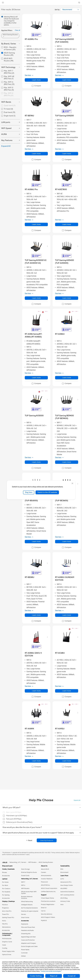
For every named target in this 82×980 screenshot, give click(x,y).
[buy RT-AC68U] (60, 653)
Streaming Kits (26, 934)
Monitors (5, 905)
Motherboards (7, 939)
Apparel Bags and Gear (28, 937)
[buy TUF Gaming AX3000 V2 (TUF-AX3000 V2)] (36, 262)
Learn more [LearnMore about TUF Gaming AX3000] (36, 462)
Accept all (72, 976)
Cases (4, 945)
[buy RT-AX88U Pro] (31, 39)
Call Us (43, 911)
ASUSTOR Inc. (46, 885)
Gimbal (23, 956)
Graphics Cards (7, 942)
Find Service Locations (48, 901)
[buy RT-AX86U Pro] (31, 189)
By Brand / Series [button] (9, 44)
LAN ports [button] (6, 122)
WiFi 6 (23, 885)
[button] (3, 3)
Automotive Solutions (67, 892)
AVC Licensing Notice (67, 895)
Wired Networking (27, 902)
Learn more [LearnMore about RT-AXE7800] (67, 224)
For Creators (6, 889)
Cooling (5, 948)
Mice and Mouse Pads (28, 927)
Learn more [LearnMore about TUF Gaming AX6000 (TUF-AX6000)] (67, 80)
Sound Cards (25, 876)
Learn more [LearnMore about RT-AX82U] (67, 378)
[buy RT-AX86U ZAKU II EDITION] (36, 654)
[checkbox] (11, 94)
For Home (5, 882)
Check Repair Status (48, 898)
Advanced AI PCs (66, 882)
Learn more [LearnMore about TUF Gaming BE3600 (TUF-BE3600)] (67, 542)
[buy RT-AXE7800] (61, 189)
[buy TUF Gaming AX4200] (64, 116)
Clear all (17, 30)
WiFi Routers (25, 888)
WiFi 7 (23, 882)
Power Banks (25, 950)
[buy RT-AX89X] (29, 729)
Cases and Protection (28, 940)
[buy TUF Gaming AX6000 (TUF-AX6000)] (67, 41)
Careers (44, 872)
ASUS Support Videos (48, 917)
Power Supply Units (8, 951)
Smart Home (25, 918)
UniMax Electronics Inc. (48, 892)
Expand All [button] (6, 146)
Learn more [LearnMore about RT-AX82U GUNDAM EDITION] (67, 615)
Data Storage (25, 869)
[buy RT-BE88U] (30, 577)
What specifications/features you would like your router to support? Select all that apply (42, 833)
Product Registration (48, 905)
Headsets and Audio (27, 930)
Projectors (5, 908)
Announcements (46, 876)
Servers (24, 914)
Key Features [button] (7, 140)
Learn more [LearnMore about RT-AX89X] (36, 761)
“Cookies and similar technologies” (51, 971)
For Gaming (6, 895)
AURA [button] (4, 134)
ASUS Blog (64, 898)
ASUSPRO (64, 888)
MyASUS (44, 921)
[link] (41, 3)
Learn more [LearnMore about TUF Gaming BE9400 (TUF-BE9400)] (67, 462)
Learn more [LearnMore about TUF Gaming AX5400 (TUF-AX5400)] (67, 298)
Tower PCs (5, 914)
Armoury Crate (65, 901)
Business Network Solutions (27, 897)
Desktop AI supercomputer (30, 911)
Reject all (54, 976)
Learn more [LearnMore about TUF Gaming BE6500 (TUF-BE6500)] (36, 542)
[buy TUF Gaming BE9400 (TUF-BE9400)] (67, 417)
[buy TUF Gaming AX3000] (34, 416)
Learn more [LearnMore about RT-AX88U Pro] (36, 80)
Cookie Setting (36, 976)
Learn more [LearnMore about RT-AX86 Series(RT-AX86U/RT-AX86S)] (36, 378)
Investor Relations (47, 879)
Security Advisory (47, 914)
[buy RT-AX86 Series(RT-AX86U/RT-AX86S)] (36, 335)
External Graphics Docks (29, 872)
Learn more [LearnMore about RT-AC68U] (67, 691)
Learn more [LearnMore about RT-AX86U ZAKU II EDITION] (36, 691)
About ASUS (45, 869)
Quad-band (10, 105)
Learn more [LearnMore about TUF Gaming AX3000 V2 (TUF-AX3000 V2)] (36, 298)
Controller (24, 953)
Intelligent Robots (27, 905)
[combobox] (71, 10)
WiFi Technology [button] (8, 67)
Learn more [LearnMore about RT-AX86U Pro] (36, 224)
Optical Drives (7, 955)
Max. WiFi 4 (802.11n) (9, 94)
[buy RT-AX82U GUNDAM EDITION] (67, 579)
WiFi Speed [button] (6, 128)
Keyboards (25, 924)
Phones (4, 872)
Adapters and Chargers (29, 943)
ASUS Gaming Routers (46, 862)
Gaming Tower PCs (8, 918)
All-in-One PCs (7, 911)
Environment (64, 872)
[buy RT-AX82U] (60, 334)
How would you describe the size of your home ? (42, 827)
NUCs (4, 921)
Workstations (6, 927)
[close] (72, 483)
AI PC (62, 879)
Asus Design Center (67, 885)
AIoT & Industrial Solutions (29, 908)
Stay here (29, 492)
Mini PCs (5, 924)
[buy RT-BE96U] (29, 116)
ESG (62, 869)
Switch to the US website (47, 492)
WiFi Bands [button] (6, 102)
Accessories (6, 876)
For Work (5, 885)
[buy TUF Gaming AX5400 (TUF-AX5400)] (67, 262)
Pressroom (44, 882)
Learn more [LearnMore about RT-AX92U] (67, 761)
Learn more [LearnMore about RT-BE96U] (36, 154)
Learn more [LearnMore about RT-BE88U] (36, 615)
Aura (62, 905)
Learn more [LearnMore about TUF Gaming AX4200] (67, 154)
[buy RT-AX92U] (60, 729)
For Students (6, 892)
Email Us (44, 908)
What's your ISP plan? (42, 808)
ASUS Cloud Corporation (49, 888)
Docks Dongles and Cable (29, 946)
